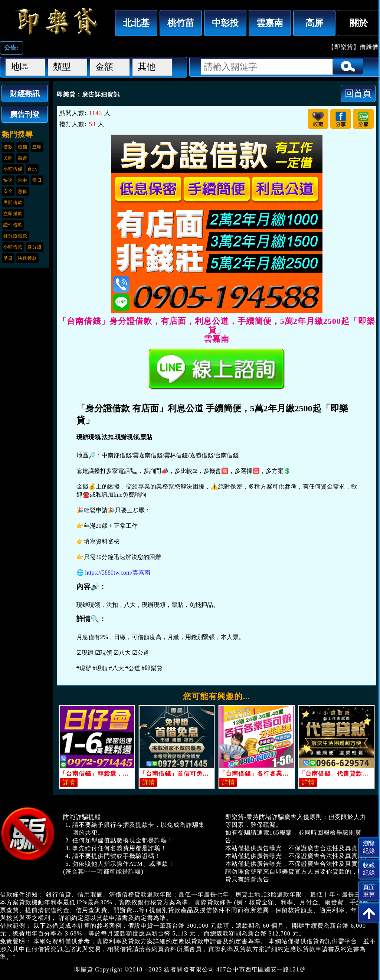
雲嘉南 (270, 23)
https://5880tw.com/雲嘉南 (118, 573)
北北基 (136, 23)
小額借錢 (13, 169)
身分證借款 (15, 236)
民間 (8, 158)
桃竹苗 (181, 23)
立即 (37, 147)
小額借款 (13, 247)
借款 (8, 147)
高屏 (314, 23)
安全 (8, 191)
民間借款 (13, 203)
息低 (23, 191)
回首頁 (358, 93)
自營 (23, 158)
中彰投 (225, 23)
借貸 (8, 258)
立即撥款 (13, 214)
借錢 (23, 147)
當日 (37, 180)
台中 (23, 180)
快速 (8, 180)
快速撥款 (27, 258)
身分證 (35, 247)
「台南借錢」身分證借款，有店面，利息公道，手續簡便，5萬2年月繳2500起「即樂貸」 (56, 21)
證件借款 (13, 225)
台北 (32, 169)
